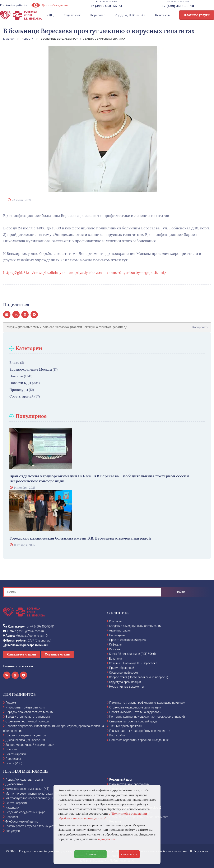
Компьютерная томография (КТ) (27, 789)
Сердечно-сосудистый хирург (25, 812)
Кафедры (115, 644)
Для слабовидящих (50, 5)
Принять (90, 854)
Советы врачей (21, 396)
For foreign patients (13, 5)
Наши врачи (117, 635)
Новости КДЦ (20, 383)
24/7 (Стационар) (27, 640)
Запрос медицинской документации (30, 745)
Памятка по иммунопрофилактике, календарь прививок (147, 703)
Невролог (12, 817)
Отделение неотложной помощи (27, 721)
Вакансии (116, 659)
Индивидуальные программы (129, 784)
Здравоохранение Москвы (31, 369)
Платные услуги (197, 15)
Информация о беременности (25, 707)
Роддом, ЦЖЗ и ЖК (130, 15)
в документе (107, 839)
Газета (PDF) (14, 763)
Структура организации (125, 682)
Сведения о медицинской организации (135, 626)
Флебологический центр (22, 821)
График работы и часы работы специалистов (140, 731)
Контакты (163, 15)
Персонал (98, 15)
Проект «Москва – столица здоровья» (135, 712)
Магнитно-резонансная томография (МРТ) (34, 794)
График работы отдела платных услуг (31, 826)
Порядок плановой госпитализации (29, 712)
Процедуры (19, 390)
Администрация (120, 630)
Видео (14, 362)
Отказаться (129, 854)
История (115, 649)
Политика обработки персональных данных (139, 740)
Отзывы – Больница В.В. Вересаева (133, 663)
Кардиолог (13, 808)
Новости (16, 376)
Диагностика (14, 784)
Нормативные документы (127, 687)
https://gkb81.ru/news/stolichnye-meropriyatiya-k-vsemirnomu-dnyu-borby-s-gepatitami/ (85, 272)
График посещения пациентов (26, 735)
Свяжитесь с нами (22, 654)
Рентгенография (17, 803)
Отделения (72, 15)
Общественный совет (124, 673)
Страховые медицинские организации (135, 707)
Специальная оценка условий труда (133, 721)
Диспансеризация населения (25, 740)
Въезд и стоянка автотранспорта (28, 717)
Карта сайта (117, 735)
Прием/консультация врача (24, 780)
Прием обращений (122, 668)
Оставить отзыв (57, 654)
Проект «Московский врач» (128, 640)
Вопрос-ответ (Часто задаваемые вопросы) (139, 677)
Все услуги (13, 831)
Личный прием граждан (125, 726)
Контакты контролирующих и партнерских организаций (147, 717)
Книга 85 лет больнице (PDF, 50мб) (132, 654)
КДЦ (50, 15)
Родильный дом (120, 780)
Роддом (11, 703)
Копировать (200, 326)
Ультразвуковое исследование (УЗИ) (30, 798)
